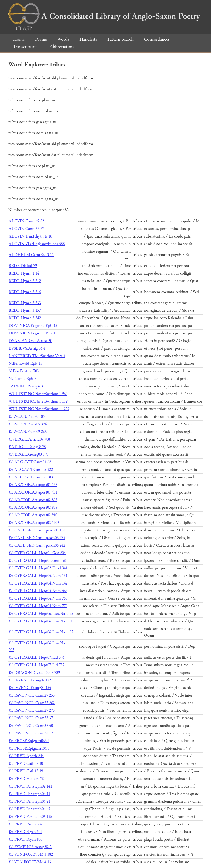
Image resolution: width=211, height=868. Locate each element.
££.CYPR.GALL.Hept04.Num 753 (38, 598)
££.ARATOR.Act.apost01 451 (33, 492)
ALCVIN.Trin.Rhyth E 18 (30, 236)
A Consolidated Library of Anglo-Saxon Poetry (104, 16)
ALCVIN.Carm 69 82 (26, 221)
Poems (41, 39)
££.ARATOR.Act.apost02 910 (33, 515)
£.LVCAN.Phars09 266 (28, 432)
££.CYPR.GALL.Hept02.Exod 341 (38, 568)
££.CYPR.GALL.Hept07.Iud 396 (36, 658)
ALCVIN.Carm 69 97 (26, 229)
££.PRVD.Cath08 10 (26, 764)
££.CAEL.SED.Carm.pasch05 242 (37, 545)
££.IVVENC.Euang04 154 (30, 688)
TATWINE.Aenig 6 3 (26, 386)
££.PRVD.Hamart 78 (26, 779)
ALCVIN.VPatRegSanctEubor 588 (37, 244)
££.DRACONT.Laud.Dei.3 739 (34, 673)
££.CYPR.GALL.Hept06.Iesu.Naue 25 (41, 614)
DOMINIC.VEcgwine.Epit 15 (33, 326)
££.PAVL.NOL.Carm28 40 (31, 726)
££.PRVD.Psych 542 (25, 832)
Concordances (157, 39)
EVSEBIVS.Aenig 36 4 (27, 348)
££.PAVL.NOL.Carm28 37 (31, 718)
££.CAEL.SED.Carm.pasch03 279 (37, 538)
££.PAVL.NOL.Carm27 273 (32, 711)
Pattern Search (121, 39)
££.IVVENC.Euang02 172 (30, 680)
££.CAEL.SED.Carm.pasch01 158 (37, 530)
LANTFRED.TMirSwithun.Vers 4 (37, 356)
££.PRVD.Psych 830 (25, 839)
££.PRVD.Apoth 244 (26, 756)
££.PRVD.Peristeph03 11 (29, 794)
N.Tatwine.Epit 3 (22, 379)
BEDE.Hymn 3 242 (25, 318)
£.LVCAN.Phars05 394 (28, 424)
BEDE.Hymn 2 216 (25, 292)
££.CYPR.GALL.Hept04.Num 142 (38, 583)
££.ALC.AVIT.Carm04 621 (31, 462)
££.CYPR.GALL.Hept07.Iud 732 (36, 665)
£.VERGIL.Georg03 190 (28, 455)
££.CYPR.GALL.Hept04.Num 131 (38, 576)
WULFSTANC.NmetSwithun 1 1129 (39, 401)
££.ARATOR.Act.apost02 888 (33, 508)
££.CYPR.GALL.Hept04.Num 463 (38, 591)
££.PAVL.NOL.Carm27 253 (32, 695)
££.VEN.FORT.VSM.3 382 (31, 855)
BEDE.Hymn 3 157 (25, 311)
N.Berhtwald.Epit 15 (25, 364)
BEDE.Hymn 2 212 (25, 281)
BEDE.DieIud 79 (23, 266)
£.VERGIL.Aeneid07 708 (29, 439)
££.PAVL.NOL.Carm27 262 (32, 703)
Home (19, 39)
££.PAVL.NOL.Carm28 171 (32, 733)
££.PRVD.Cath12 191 (27, 771)
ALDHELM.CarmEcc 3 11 (31, 255)
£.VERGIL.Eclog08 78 (27, 447)
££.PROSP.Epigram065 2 (29, 741)
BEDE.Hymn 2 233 (25, 303)
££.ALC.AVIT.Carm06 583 (31, 477)
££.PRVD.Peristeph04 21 (29, 802)
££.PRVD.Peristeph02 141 (30, 786)
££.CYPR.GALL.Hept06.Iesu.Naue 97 (41, 632)
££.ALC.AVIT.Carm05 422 (31, 470)
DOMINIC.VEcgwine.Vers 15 (33, 333)
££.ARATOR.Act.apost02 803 (33, 500)
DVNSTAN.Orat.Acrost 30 (30, 341)
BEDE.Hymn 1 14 (24, 273)
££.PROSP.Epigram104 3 (29, 748)
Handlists (88, 39)
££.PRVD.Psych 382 (25, 824)
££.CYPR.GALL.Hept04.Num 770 (38, 606)
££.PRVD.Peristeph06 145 (30, 817)
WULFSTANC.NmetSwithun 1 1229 (39, 409)
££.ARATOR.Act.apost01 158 (33, 485)
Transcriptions (26, 47)
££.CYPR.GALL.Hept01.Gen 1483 (38, 561)
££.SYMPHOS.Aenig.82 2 (30, 847)
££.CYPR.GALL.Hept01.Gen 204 (37, 553)
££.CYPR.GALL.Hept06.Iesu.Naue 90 (41, 621)
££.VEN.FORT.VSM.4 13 (30, 862)
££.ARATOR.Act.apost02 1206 (34, 523)
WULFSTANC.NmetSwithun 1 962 (38, 394)
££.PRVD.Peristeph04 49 (29, 809)
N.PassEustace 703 (24, 371)
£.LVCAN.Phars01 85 (27, 417)
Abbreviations (62, 47)
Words (63, 39)
